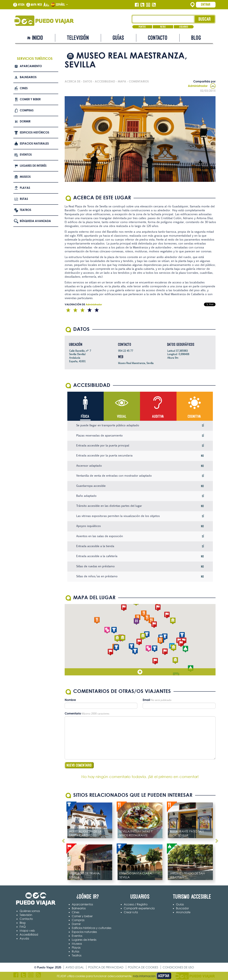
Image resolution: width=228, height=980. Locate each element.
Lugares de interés (33, 166)
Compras (27, 110)
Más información (144, 976)
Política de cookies (143, 967)
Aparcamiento (31, 66)
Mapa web (37, 5)
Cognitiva (194, 416)
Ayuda (21, 5)
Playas (25, 188)
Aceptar (164, 976)
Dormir (25, 121)
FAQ (23, 927)
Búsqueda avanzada (35, 221)
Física (85, 416)
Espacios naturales (34, 143)
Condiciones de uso (178, 967)
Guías (118, 38)
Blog (196, 38)
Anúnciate (183, 912)
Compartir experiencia (139, 908)
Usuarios (184, 27)
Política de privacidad (106, 967)
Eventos (26, 155)
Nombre (70, 700)
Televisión (78, 38)
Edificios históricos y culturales (92, 928)
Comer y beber (30, 99)
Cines (24, 88)
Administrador (202, 86)
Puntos (142, 27)
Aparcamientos (82, 904)
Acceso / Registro (136, 904)
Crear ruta (131, 912)
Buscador (182, 908)
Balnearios (28, 77)
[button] (143, 636)
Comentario (73, 713)
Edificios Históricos (34, 132)
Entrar (206, 4)
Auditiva (158, 416)
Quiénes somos (30, 911)
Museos (25, 177)
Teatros (25, 210)
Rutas (163, 27)
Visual (122, 416)
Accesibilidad (29, 934)
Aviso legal (75, 967)
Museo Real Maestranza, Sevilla (136, 363)
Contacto (158, 38)
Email (146, 700)
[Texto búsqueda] (163, 19)
